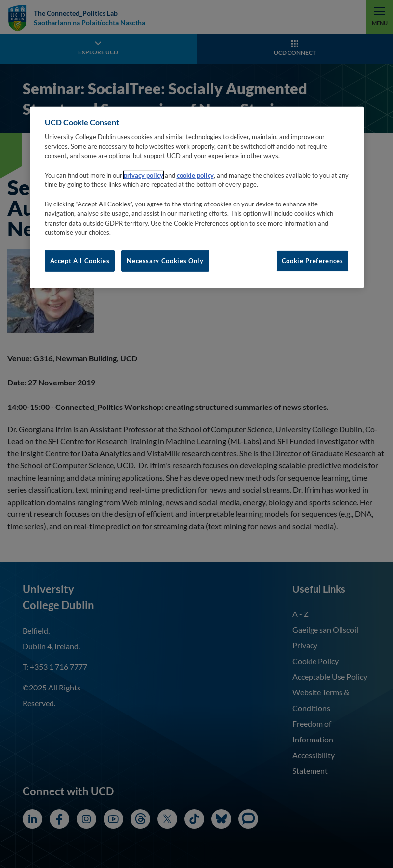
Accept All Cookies (80, 260)
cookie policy (195, 175)
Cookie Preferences (313, 260)
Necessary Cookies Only (165, 260)
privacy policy (144, 175)
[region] (197, 197)
